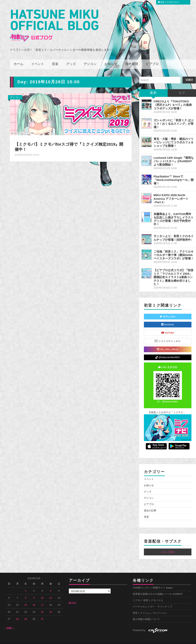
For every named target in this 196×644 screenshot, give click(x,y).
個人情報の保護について (146, 614)
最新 (153, 88)
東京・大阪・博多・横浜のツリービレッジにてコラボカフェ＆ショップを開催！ (174, 137)
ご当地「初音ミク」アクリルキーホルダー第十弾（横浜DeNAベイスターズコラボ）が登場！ (174, 250)
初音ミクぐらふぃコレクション (150, 608)
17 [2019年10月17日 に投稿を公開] (42, 600)
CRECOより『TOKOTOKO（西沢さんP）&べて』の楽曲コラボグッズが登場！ (173, 100)
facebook (168, 319)
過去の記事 (150, 505)
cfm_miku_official (168, 344)
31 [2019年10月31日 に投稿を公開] (42, 614)
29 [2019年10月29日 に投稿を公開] (26, 614)
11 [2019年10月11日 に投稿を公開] (51, 593)
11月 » (11, 623)
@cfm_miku (167, 311)
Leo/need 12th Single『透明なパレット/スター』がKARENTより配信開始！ (174, 156)
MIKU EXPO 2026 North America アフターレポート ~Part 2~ (171, 193)
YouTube (168, 328)
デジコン (90, 59)
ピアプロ (152, 59)
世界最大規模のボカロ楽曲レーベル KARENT (158, 589)
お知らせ (111, 59)
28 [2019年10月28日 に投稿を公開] (17, 614)
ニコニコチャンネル (168, 336)
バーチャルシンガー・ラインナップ (152, 601)
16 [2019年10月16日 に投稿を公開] (34, 600)
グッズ (71, 59)
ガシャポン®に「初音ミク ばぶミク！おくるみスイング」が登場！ (174, 118)
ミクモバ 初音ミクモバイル (148, 595)
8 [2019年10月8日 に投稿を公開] (26, 593)
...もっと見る (168, 547)
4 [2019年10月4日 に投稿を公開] (51, 586)
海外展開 (132, 59)
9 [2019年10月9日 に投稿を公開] (34, 593)
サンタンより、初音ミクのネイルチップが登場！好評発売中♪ (174, 233)
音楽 (55, 59)
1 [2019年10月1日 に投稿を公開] (26, 586)
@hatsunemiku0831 (168, 352)
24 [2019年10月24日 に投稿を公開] (42, 607)
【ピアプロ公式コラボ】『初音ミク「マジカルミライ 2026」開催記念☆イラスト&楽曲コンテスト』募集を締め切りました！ (174, 272)
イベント (38, 59)
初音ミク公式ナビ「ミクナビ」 (168, 407)
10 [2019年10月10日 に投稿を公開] (42, 593)
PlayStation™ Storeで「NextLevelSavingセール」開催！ (174, 175)
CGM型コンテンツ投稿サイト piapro (153, 583)
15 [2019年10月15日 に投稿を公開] (26, 600)
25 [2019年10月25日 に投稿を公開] (51, 607)
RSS (73, 598)
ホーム (19, 59)
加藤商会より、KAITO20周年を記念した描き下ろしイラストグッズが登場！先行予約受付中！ (174, 214)
